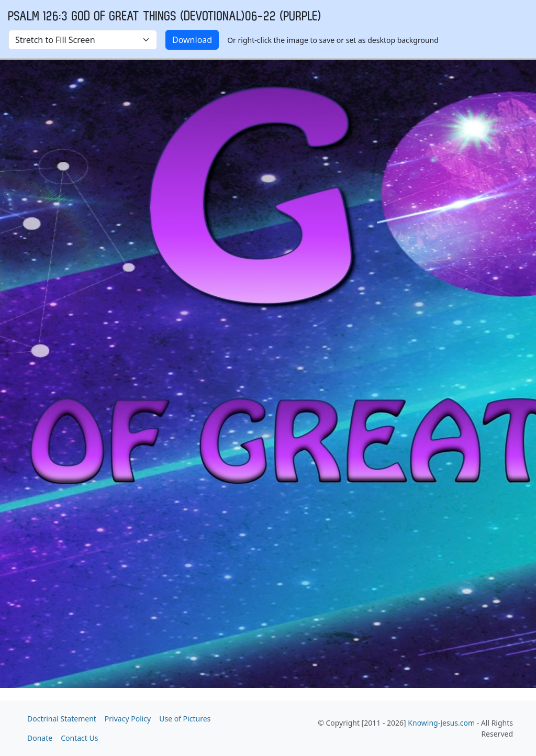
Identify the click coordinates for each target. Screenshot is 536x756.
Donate (40, 738)
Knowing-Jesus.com (441, 723)
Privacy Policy (128, 719)
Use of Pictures (185, 719)
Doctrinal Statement (62, 719)
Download (192, 40)
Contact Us (79, 738)
